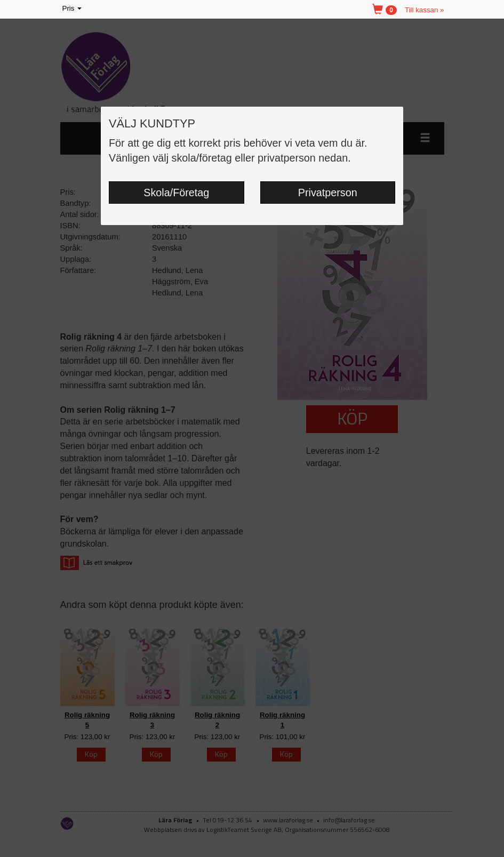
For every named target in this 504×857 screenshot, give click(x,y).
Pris (73, 9)
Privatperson (328, 193)
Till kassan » (425, 10)
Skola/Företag (176, 193)
